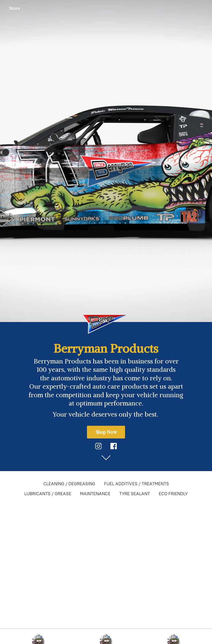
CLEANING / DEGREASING (69, 484)
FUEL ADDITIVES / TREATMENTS (137, 484)
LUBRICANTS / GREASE (48, 494)
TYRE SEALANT (135, 494)
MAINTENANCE (95, 494)
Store (14, 8)
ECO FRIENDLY (173, 494)
